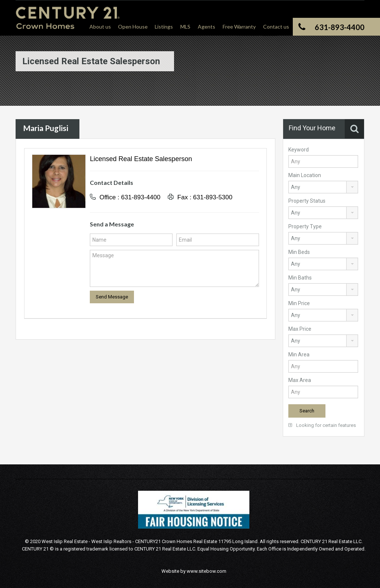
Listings (164, 27)
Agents (207, 27)
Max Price (300, 329)
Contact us (276, 27)
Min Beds (299, 252)
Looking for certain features (322, 425)
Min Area (299, 355)
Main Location (305, 175)
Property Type (305, 226)
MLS (185, 27)
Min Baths (300, 278)
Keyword (299, 150)
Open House (133, 27)
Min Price (299, 303)
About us (100, 27)
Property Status (307, 201)
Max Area (300, 380)
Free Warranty (239, 27)
